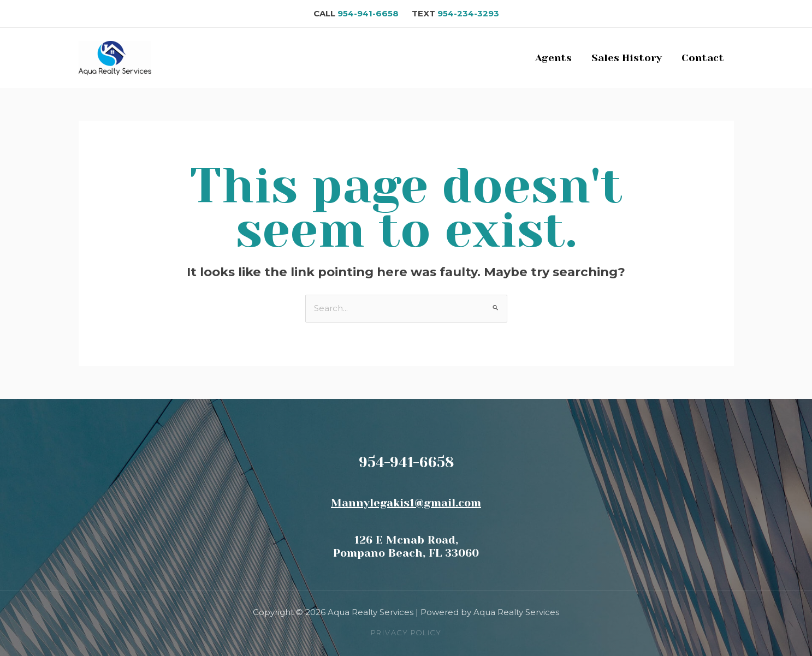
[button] (406, 633)
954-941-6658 (374, 13)
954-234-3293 (468, 13)
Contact (703, 58)
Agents (553, 58)
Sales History (627, 58)
